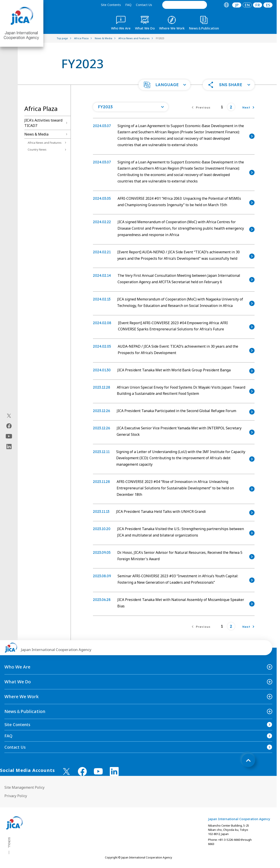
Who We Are (17, 667)
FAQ (128, 5)
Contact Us (144, 5)
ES (268, 5)
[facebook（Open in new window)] (9, 426)
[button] (164, 85)
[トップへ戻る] (248, 760)
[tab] (226, 5)
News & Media (36, 134)
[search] (185, 5)
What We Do (18, 682)
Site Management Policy (24, 787)
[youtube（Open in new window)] (9, 436)
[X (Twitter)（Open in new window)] (9, 416)
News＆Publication (25, 711)
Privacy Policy (16, 796)
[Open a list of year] (131, 107)
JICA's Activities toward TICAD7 (43, 123)
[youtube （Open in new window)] (98, 771)
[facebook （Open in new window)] (82, 771)
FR (258, 5)
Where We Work (22, 697)
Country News (37, 149)
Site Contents (111, 5)
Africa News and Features (45, 143)
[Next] (248, 107)
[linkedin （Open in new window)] (114, 771)
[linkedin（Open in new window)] (9, 447)
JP (237, 5)
